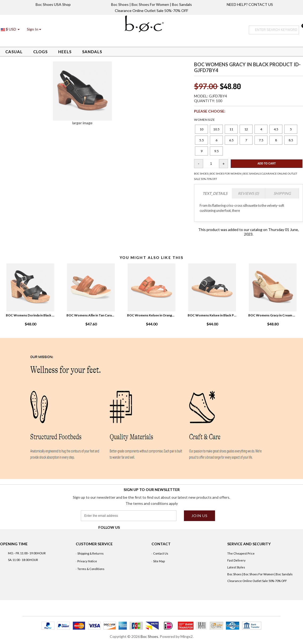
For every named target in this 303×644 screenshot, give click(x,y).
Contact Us (161, 553)
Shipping (282, 193)
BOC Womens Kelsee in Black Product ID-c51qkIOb (212, 315)
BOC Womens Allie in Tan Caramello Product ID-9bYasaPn (91, 315)
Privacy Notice (87, 561)
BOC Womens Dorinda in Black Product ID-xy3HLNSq (30, 315)
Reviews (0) (248, 193)
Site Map (159, 561)
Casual (14, 52)
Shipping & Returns (91, 553)
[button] (34, 29)
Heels (65, 52)
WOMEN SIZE (204, 120)
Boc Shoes (149, 636)
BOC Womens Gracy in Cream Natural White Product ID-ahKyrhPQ (273, 315)
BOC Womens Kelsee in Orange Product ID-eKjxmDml (151, 315)
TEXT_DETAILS (215, 193)
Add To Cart (267, 164)
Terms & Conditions (91, 569)
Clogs (40, 52)
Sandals (92, 52)
